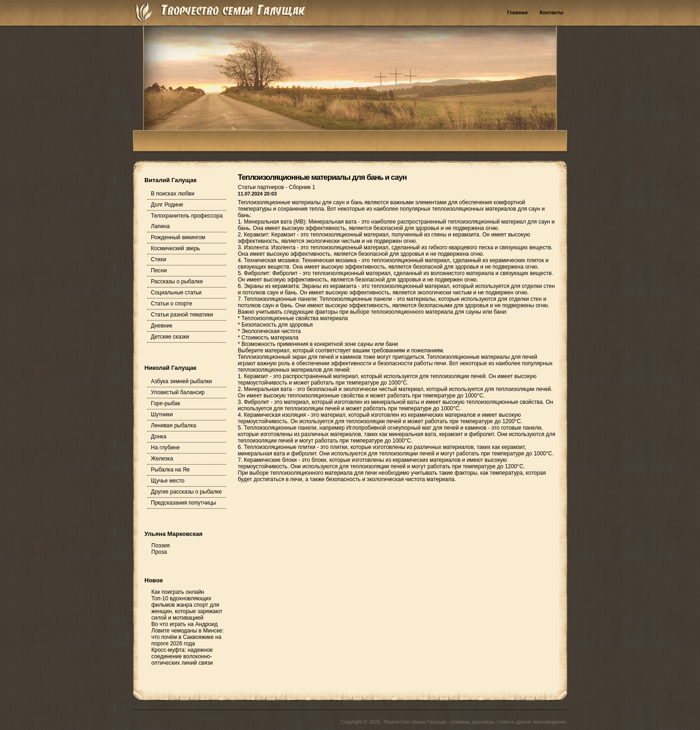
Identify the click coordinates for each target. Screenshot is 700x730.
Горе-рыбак (166, 403)
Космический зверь (175, 248)
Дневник (161, 326)
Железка (162, 459)
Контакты (551, 12)
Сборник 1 (302, 187)
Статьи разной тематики (182, 315)
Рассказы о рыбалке (177, 282)
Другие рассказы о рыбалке (186, 492)
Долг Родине (167, 205)
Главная (517, 12)
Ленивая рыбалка (173, 425)
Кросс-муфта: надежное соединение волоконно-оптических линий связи (182, 656)
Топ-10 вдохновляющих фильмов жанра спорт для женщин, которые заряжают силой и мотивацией (187, 608)
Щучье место (168, 481)
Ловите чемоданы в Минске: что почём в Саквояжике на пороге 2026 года (187, 637)
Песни (159, 270)
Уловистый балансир (178, 392)
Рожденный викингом (178, 237)
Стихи (159, 259)
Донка (159, 437)
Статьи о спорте (172, 304)
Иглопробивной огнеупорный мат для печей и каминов (416, 428)
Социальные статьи (176, 293)
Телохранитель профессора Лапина (187, 221)
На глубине (165, 448)
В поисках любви (173, 194)
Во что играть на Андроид (184, 624)
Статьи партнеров (262, 187)
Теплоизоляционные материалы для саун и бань (300, 202)
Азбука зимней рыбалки (181, 381)
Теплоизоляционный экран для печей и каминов (300, 357)
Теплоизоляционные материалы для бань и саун (322, 177)
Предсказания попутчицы (184, 503)
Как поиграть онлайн (178, 592)
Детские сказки (170, 337)
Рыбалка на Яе (170, 470)
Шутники (162, 414)
